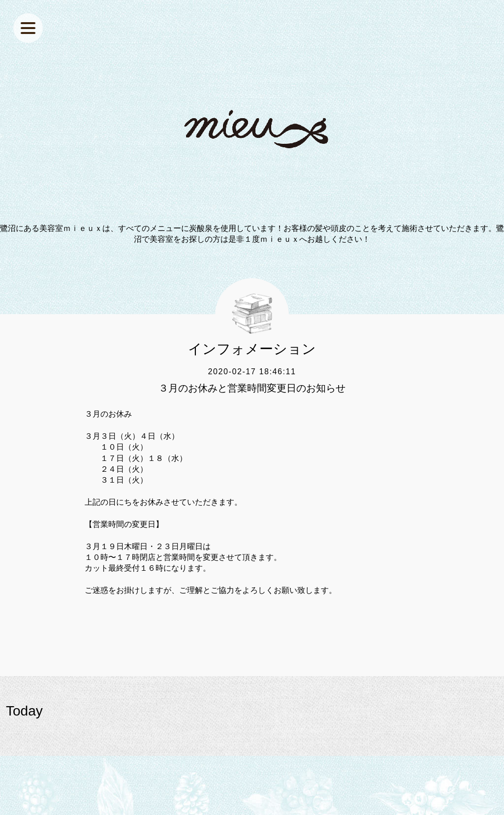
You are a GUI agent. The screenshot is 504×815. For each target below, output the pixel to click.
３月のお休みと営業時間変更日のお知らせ (252, 388)
